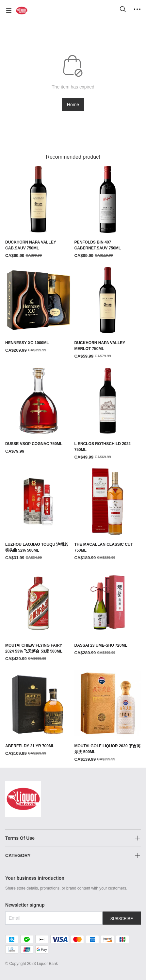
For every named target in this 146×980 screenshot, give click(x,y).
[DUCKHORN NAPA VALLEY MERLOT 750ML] (108, 313)
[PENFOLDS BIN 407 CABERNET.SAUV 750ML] (108, 212)
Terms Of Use (20, 838)
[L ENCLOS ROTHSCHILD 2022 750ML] (108, 414)
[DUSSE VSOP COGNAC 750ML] (39, 411)
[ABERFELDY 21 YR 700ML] (39, 714)
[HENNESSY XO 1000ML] (39, 310)
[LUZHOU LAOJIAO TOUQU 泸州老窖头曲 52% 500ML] (39, 515)
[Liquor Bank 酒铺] (22, 10)
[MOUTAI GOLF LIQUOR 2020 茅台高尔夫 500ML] (108, 716)
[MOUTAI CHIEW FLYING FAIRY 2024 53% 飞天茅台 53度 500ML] (39, 616)
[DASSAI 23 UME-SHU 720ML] (108, 613)
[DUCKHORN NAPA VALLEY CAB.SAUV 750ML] (39, 212)
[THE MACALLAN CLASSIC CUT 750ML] (108, 515)
